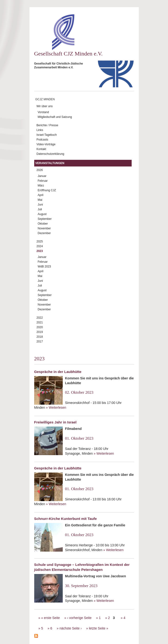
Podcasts (42, 140)
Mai (40, 200)
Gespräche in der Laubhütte (58, 372)
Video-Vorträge (46, 144)
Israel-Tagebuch (47, 135)
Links (40, 130)
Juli (40, 209)
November (44, 228)
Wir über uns (45, 106)
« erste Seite (50, 618)
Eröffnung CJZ (47, 190)
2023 (40, 251)
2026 (40, 170)
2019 (40, 332)
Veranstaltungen (50, 163)
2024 (40, 246)
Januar (42, 176)
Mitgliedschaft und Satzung (55, 117)
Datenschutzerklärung (50, 154)
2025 (40, 241)
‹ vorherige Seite (79, 618)
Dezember (44, 233)
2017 (40, 342)
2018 (40, 337)
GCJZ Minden (45, 99)
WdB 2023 (44, 267)
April (41, 195)
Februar (43, 181)
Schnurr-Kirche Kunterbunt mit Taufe (66, 519)
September (45, 219)
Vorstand (43, 112)
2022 (40, 318)
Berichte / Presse (47, 125)
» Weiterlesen (56, 408)
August (42, 214)
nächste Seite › (70, 628)
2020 (40, 327)
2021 (40, 322)
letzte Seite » (98, 628)
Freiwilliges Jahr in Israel (55, 422)
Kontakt (41, 149)
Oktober (43, 224)
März (41, 186)
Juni (40, 205)
